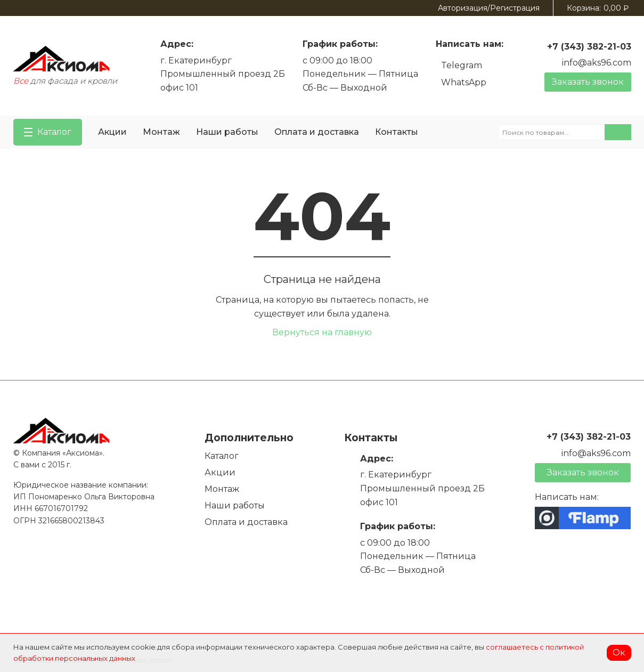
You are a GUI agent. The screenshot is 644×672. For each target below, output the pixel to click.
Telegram (462, 65)
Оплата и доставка (317, 132)
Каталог (222, 456)
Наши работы (227, 132)
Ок (619, 653)
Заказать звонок (588, 82)
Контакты (397, 132)
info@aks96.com (597, 63)
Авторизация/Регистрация (489, 8)
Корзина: (598, 8)
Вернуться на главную (322, 332)
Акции (112, 132)
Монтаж (161, 132)
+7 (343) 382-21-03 (589, 47)
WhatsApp (464, 82)
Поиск (618, 132)
